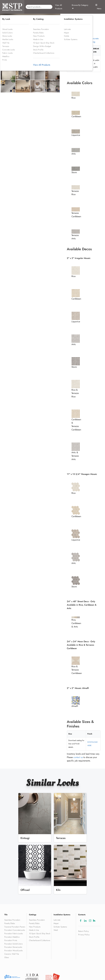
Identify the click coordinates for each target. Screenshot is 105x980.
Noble (67, 36)
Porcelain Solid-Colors (14, 944)
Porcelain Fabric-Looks (14, 933)
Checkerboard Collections (44, 53)
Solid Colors (7, 33)
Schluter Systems (71, 39)
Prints (5, 60)
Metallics (6, 56)
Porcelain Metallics (12, 937)
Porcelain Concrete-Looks (15, 930)
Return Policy (83, 931)
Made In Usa (38, 39)
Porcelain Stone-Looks (13, 947)
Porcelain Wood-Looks (14, 951)
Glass (7, 957)
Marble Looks (8, 39)
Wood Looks (7, 29)
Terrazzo (6, 46)
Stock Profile (38, 50)
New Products (39, 36)
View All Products (59, 7)
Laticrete (67, 29)
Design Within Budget (42, 46)
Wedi (56, 930)
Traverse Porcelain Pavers (15, 927)
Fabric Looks (8, 53)
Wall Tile (6, 43)
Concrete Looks (9, 50)
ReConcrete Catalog (93, 40)
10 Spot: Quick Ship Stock (44, 43)
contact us (78, 757)
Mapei (67, 33)
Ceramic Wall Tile (12, 954)
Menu (98, 7)
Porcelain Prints (11, 940)
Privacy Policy (84, 935)
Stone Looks (7, 36)
